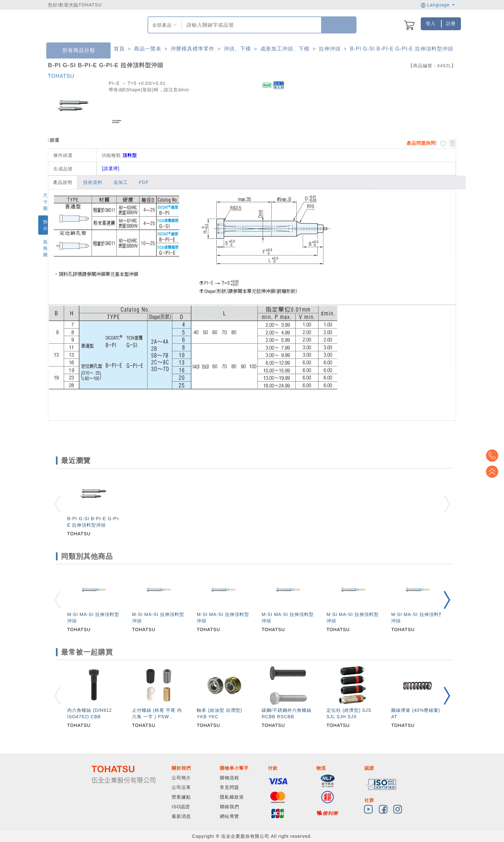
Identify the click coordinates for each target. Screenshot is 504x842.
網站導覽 (230, 816)
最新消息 (181, 816)
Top (494, 472)
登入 (431, 23)
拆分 (45, 225)
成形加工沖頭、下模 (285, 49)
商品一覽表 (148, 49)
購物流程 (230, 778)
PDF (144, 182)
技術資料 (93, 182)
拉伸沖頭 (330, 49)
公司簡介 (181, 778)
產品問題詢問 (421, 143)
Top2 (494, 456)
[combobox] (251, 25)
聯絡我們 (230, 807)
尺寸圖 (45, 202)
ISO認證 (181, 807)
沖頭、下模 (237, 49)
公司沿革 (181, 787)
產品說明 (63, 182)
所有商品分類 (74, 51)
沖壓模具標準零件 (193, 49)
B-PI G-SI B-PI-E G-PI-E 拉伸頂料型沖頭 (402, 49)
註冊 (451, 23)
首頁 (119, 49)
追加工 (121, 182)
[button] (447, 600)
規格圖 (45, 248)
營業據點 (181, 797)
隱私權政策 (232, 797)
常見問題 (230, 787)
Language (438, 5)
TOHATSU (61, 76)
